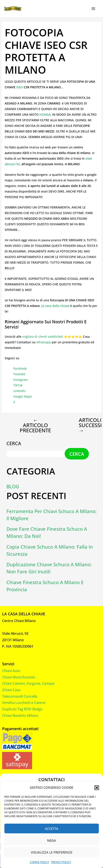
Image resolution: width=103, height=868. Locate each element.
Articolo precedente (35, 425)
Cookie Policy (40, 862)
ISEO (20, 87)
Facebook (20, 368)
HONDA (45, 114)
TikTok (18, 385)
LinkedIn (19, 391)
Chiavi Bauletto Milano (20, 716)
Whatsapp (44, 342)
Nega (51, 840)
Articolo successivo (85, 425)
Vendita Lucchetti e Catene (24, 703)
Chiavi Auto (11, 671)
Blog (13, 486)
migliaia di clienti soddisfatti (43, 337)
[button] (97, 788)
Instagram (21, 380)
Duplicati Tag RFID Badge (22, 709)
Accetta (52, 829)
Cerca (14, 443)
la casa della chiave (55, 306)
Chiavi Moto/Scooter (19, 677)
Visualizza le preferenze (52, 852)
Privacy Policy (61, 862)
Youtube (19, 374)
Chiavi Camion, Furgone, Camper (28, 683)
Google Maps (23, 396)
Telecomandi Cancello (20, 696)
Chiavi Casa (11, 690)
